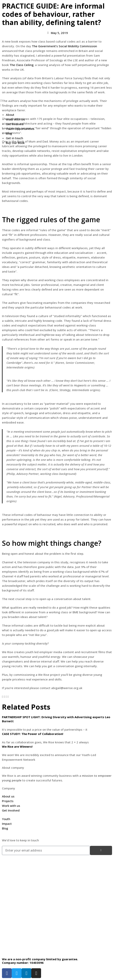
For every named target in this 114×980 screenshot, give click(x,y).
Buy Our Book (15, 143)
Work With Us (15, 119)
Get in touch (14, 138)
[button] (57, 100)
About (10, 115)
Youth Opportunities (20, 129)
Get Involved (15, 124)
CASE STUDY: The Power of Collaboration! (33, 734)
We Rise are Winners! (17, 746)
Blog (9, 133)
